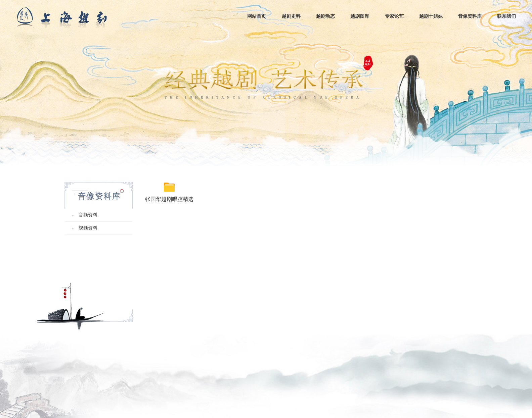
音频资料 (88, 215)
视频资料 (88, 228)
